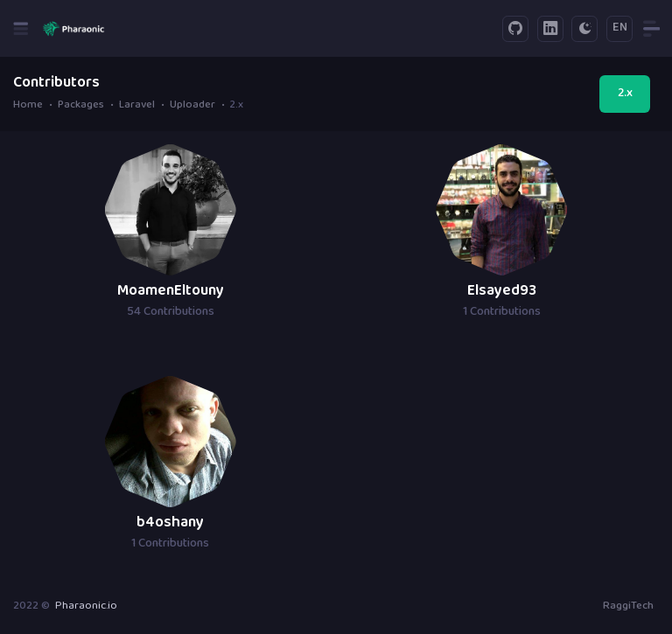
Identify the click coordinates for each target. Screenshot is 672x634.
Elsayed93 (502, 291)
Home (28, 106)
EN (620, 28)
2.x (625, 94)
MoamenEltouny (171, 291)
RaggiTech (628, 606)
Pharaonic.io (86, 606)
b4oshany (170, 523)
